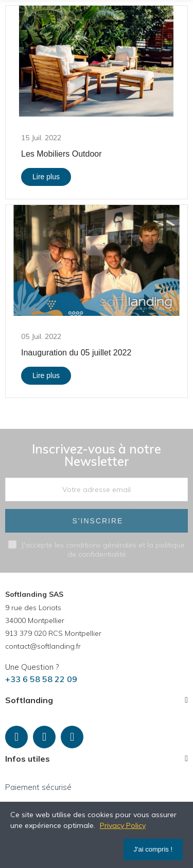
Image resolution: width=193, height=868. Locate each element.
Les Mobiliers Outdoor (62, 154)
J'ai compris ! (153, 849)
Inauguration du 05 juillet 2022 (76, 353)
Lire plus (46, 177)
